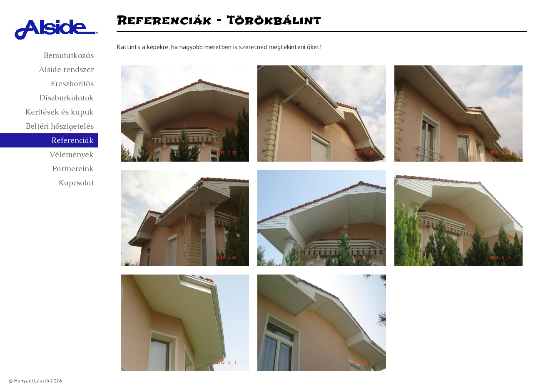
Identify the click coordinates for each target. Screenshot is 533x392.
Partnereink (73, 169)
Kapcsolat (76, 183)
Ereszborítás (72, 84)
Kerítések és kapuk (60, 112)
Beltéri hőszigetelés (60, 126)
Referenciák (73, 140)
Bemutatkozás (69, 55)
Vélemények (72, 154)
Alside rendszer (66, 69)
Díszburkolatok (67, 98)
